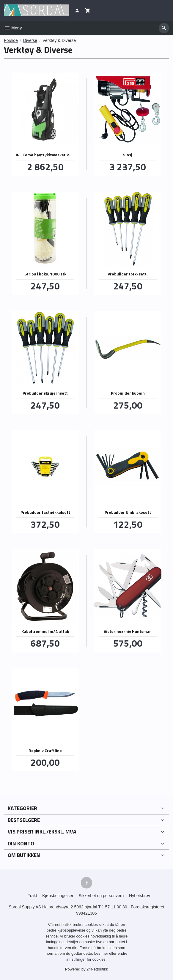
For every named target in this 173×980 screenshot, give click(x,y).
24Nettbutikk (97, 969)
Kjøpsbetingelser (58, 896)
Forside (11, 40)
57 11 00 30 (116, 907)
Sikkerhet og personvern (101, 896)
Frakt (32, 896)
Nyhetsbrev (140, 896)
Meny (13, 28)
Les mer (102, 953)
